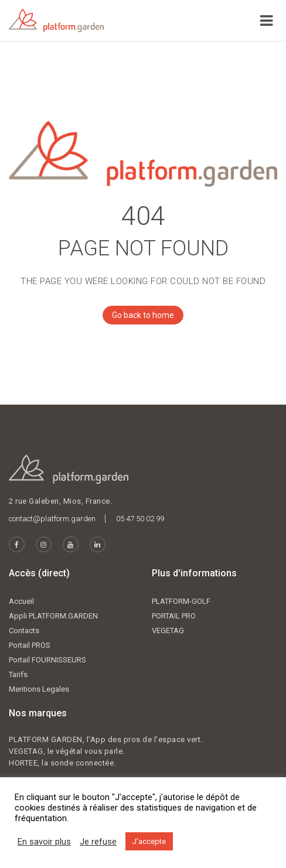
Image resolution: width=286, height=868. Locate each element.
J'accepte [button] (149, 841)
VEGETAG (168, 631)
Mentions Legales (39, 689)
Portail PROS (30, 645)
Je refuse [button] (98, 842)
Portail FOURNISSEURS (47, 660)
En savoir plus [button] (44, 842)
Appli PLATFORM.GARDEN (53, 616)
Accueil (21, 601)
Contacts (24, 631)
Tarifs (18, 674)
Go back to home (138, 315)
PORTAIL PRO (174, 616)
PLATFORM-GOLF (181, 601)
